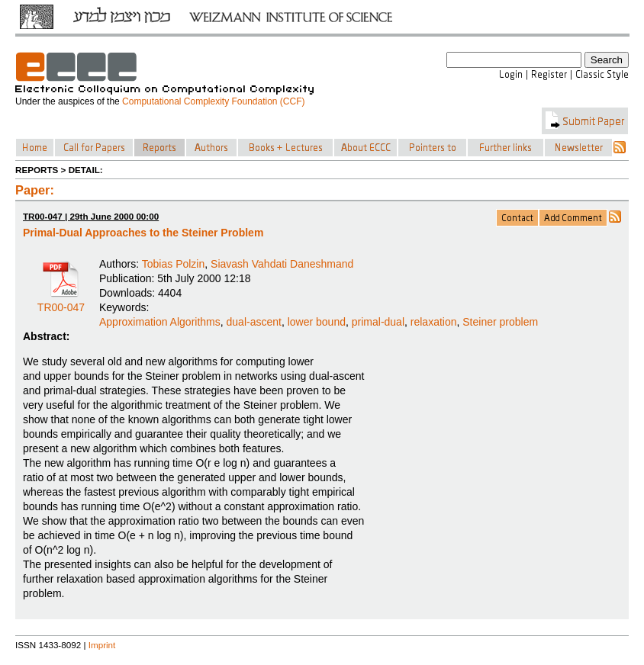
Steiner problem (500, 322)
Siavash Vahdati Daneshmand (282, 264)
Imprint (102, 645)
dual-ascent (254, 322)
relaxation (434, 322)
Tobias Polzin (174, 264)
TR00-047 (61, 302)
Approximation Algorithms (160, 322)
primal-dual (378, 322)
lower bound (317, 322)
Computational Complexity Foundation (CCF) (213, 101)
